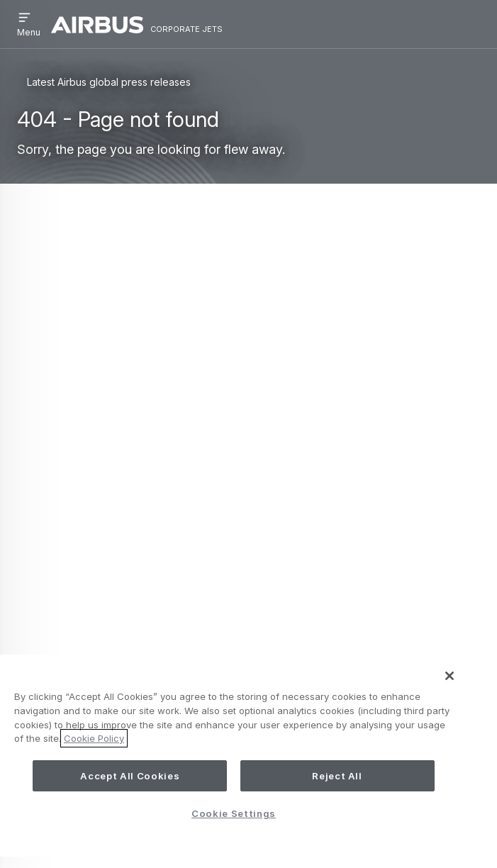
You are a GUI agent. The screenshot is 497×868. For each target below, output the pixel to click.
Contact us (66, 575)
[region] (234, 756)
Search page (123, 375)
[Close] (449, 676)
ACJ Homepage (159, 352)
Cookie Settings (234, 813)
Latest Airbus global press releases (109, 82)
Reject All (337, 776)
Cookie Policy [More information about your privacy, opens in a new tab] (94, 738)
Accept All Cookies (130, 776)
